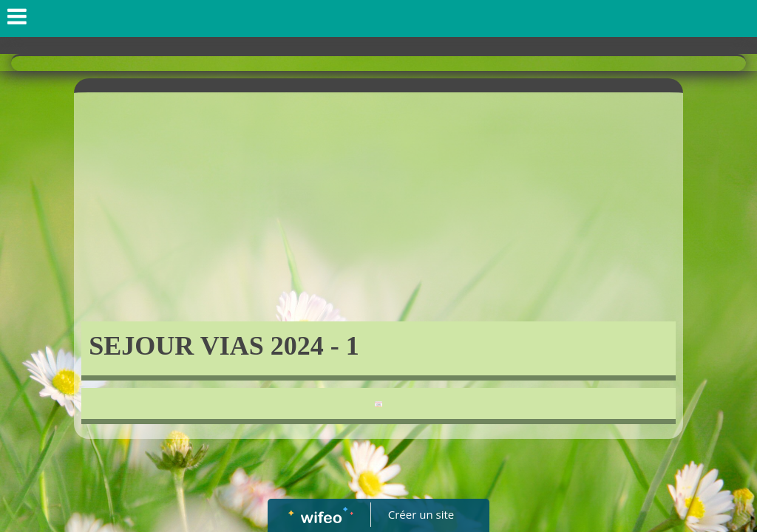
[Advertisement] (378, 211)
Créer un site (421, 514)
